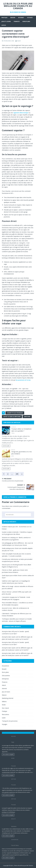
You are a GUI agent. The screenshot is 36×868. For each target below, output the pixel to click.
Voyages (30, 18)
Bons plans (26, 21)
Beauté (4, 669)
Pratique (4, 18)
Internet (21, 18)
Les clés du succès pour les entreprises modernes (19, 842)
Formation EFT (9, 48)
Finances (17, 21)
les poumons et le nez (23, 380)
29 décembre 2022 (9, 41)
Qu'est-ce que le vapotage (12, 417)
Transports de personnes (10, 721)
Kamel (19, 41)
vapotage (27, 417)
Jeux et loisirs (6, 21)
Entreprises (5, 679)
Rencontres (5, 714)
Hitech (4, 25)
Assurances (5, 666)
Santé (4, 718)
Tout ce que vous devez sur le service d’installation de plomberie (22, 739)
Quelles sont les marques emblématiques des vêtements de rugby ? (21, 762)
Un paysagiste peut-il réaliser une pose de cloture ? (21, 802)
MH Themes (30, 866)
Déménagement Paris (18, 45)
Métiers (4, 702)
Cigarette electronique (15, 413)
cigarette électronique (21, 113)
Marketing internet (8, 698)
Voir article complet (8, 754)
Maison (13, 18)
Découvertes (6, 676)
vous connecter (14, 506)
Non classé (5, 708)
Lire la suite (6, 446)
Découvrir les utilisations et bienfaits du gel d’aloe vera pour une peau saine (22, 822)
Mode (13, 450)
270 (17, 474)
